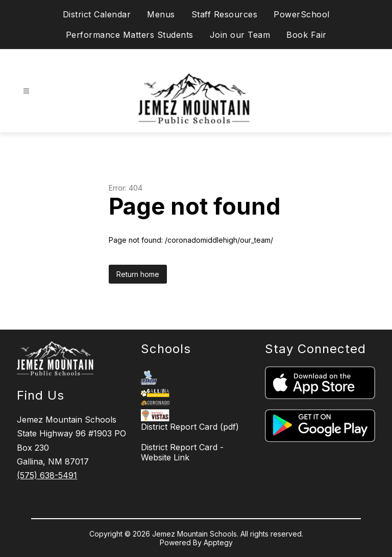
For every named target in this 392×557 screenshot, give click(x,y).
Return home (138, 274)
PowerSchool (302, 14)
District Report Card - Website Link (182, 452)
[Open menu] (26, 91)
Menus (161, 14)
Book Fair (307, 35)
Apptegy (218, 542)
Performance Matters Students (130, 35)
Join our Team (240, 35)
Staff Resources (225, 14)
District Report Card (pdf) (190, 427)
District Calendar (97, 14)
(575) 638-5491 (47, 475)
